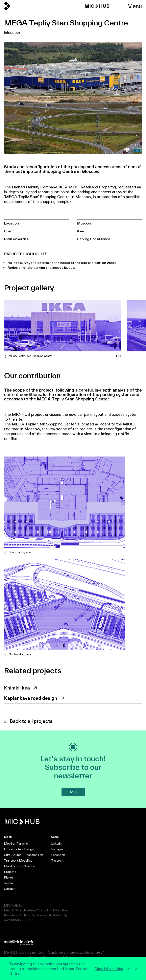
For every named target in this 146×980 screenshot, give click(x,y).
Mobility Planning (16, 844)
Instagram (58, 849)
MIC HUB (97, 6)
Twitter (57, 860)
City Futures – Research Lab (24, 855)
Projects (10, 872)
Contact (10, 889)
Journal (9, 883)
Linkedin (57, 844)
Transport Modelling (18, 860)
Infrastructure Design (19, 849)
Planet (9, 877)
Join (73, 792)
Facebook (58, 855)
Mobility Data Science (19, 866)
